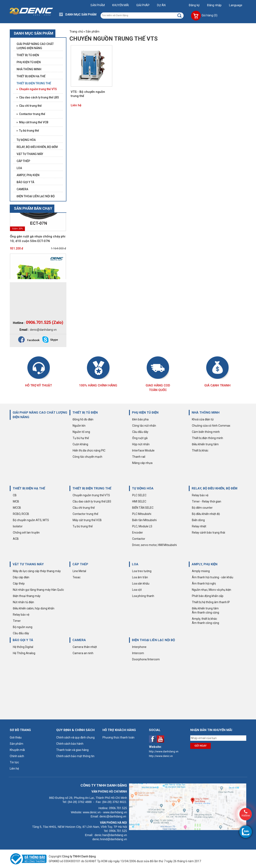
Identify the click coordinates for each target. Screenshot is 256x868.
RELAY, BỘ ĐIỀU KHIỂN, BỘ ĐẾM (215, 488)
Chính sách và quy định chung (75, 737)
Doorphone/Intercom (146, 659)
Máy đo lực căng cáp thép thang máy (37, 571)
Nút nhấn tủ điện (23, 602)
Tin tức (14, 762)
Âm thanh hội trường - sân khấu (213, 577)
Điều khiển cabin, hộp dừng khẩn (34, 608)
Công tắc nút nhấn (144, 426)
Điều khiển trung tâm (205, 444)
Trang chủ (76, 31)
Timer (17, 621)
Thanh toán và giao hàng (72, 750)
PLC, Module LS (142, 526)
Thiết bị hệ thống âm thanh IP (211, 602)
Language (236, 5)
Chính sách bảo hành (70, 744)
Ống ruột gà (140, 438)
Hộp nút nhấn (141, 444)
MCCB (17, 508)
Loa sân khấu (141, 584)
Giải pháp (143, 5)
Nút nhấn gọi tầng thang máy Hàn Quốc (38, 590)
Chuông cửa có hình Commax (211, 426)
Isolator (18, 526)
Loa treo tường (142, 571)
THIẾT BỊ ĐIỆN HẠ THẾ (29, 488)
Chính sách (17, 756)
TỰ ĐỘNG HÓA (143, 488)
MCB (16, 501)
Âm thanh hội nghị (204, 584)
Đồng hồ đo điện (83, 419)
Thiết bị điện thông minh (207, 438)
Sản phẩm (98, 5)
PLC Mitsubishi (142, 514)
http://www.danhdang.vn (164, 751)
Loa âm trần (140, 577)
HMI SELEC (139, 501)
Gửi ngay (201, 746)
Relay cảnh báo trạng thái (208, 533)
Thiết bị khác (200, 450)
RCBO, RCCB (21, 514)
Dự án (161, 5)
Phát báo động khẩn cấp (208, 596)
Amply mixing (201, 571)
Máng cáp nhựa (142, 463)
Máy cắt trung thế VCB (87, 520)
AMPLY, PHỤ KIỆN (205, 564)
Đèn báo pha (140, 419)
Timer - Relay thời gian (207, 501)
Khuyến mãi (121, 5)
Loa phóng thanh (143, 596)
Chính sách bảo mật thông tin (75, 756)
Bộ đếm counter (202, 508)
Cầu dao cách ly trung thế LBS (92, 501)
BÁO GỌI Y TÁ (23, 640)
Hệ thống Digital (23, 647)
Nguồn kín (79, 426)
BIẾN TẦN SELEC (143, 508)
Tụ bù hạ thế (81, 438)
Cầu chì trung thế (84, 508)
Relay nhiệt (199, 526)
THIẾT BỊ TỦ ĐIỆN (85, 413)
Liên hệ (76, 105)
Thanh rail (139, 457)
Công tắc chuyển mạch (87, 457)
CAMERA (79, 640)
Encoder (138, 533)
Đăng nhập (214, 5)
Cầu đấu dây (140, 432)
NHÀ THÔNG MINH (206, 413)
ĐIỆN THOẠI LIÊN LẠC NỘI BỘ (153, 640)
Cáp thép (19, 584)
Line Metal (79, 571)
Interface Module (143, 450)
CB (15, 495)
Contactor (139, 539)
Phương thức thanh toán (118, 737)
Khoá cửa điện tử (203, 419)
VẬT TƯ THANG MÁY (28, 564)
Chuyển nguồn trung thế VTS (91, 495)
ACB (16, 539)
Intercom (138, 653)
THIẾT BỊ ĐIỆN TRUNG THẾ (92, 488)
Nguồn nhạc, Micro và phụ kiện (212, 590)
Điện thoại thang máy (27, 596)
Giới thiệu (16, 737)
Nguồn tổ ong (81, 432)
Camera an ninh (83, 653)
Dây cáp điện (21, 577)
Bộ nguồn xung (23, 627)
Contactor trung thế (85, 514)
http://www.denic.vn (161, 756)
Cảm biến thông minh (206, 432)
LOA (135, 564)
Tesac (77, 577)
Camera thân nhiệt (85, 647)
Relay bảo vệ (200, 495)
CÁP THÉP (80, 564)
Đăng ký (194, 5)
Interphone (139, 647)
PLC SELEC (139, 495)
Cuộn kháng (80, 444)
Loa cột (137, 590)
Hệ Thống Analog (24, 653)
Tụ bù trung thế (83, 526)
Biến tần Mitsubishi (144, 520)
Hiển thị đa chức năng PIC (89, 450)
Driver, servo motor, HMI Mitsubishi (154, 545)
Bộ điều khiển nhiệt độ (206, 514)
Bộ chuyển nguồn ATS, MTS (31, 520)
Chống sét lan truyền (26, 533)
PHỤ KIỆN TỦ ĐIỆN (145, 413)
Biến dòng (198, 520)
